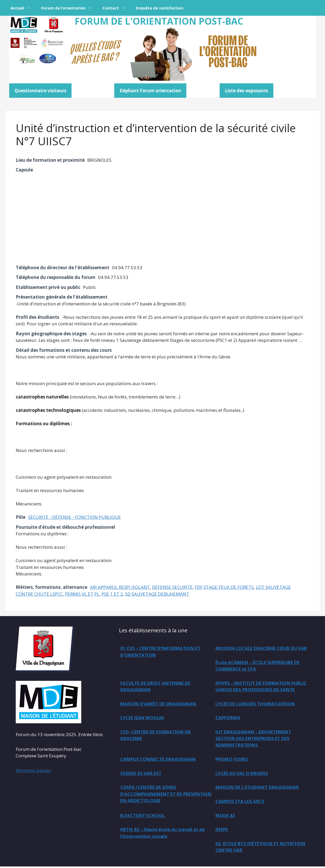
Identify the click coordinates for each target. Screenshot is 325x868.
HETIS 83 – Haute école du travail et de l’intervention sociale (163, 834)
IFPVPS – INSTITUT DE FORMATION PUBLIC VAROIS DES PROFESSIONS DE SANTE (162, 697)
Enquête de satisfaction (159, 8)
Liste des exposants (247, 91)
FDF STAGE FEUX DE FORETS (224, 587)
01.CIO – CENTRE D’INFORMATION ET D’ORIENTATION (162, 652)
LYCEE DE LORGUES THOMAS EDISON (257, 704)
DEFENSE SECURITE (172, 587)
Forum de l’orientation (69, 8)
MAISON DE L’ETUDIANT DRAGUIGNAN (259, 788)
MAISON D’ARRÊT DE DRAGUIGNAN (255, 690)
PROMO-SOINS (232, 760)
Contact (117, 8)
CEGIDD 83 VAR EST (142, 774)
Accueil (23, 8)
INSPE (222, 831)
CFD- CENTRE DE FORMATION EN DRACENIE (158, 736)
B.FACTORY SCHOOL (143, 816)
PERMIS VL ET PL (82, 594)
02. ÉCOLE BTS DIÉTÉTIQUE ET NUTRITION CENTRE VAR (249, 848)
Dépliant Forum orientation (150, 91)
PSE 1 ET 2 (112, 594)
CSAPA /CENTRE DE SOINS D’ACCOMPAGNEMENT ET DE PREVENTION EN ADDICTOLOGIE (157, 795)
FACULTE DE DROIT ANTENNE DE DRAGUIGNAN (252, 673)
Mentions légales (33, 770)
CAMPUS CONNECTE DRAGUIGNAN (159, 760)
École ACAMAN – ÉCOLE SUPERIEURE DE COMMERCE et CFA (164, 673)
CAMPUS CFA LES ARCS (241, 802)
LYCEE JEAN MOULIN (143, 718)
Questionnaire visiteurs (40, 91)
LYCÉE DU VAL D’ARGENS (243, 774)
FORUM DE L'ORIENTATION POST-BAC (159, 21)
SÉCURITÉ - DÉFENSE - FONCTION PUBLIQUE (74, 517)
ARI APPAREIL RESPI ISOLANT (120, 587)
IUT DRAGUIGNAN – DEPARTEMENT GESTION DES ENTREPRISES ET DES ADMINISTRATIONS (255, 739)
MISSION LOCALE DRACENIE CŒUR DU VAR (258, 652)
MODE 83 (226, 816)
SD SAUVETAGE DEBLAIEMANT (157, 594)
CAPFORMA (228, 718)
